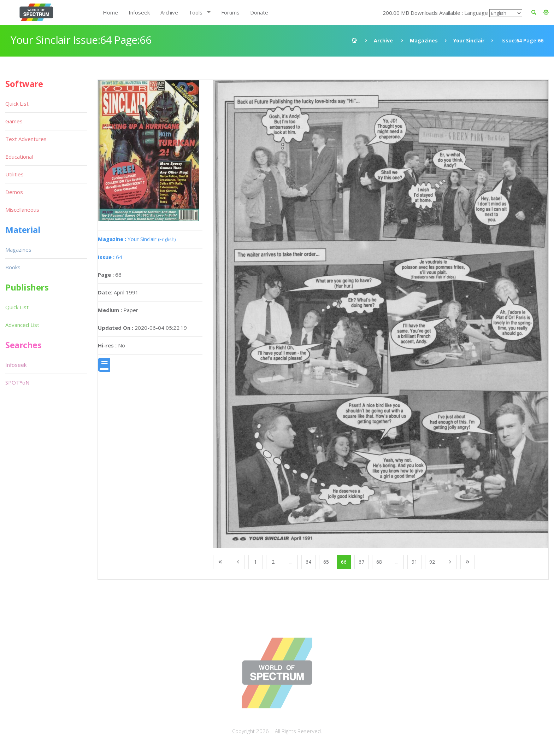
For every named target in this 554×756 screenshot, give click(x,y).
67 (361, 562)
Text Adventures (26, 139)
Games (14, 121)
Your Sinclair (469, 40)
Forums (230, 12)
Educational (19, 157)
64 (110, 257)
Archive (169, 12)
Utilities (14, 174)
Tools (196, 12)
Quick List (17, 104)
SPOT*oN (17, 382)
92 (432, 562)
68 (379, 562)
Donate (259, 12)
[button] (546, 12)
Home (110, 12)
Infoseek (139, 12)
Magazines (424, 40)
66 (344, 562)
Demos (14, 192)
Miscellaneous (22, 210)
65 (326, 562)
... (291, 562)
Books (13, 267)
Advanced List (22, 325)
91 (414, 562)
